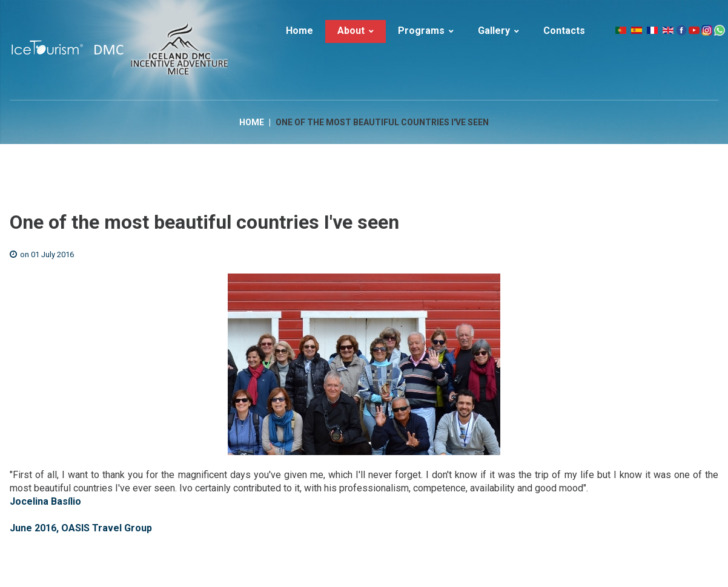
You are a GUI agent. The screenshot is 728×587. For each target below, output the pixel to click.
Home (252, 122)
